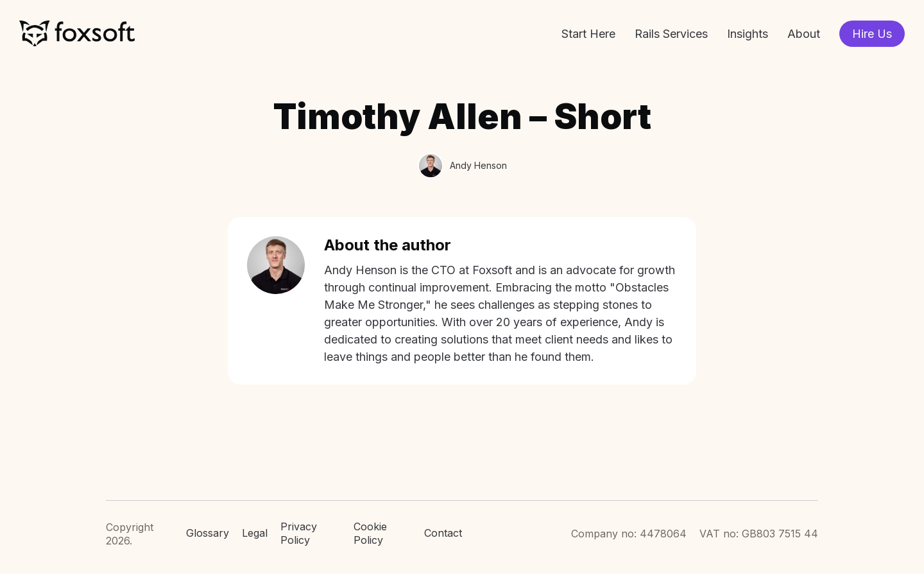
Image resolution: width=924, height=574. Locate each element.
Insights (748, 34)
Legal (255, 533)
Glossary (208, 533)
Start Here (588, 34)
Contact (443, 533)
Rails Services (671, 34)
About (804, 34)
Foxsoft (77, 34)
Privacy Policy (299, 533)
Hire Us (872, 34)
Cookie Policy (370, 533)
